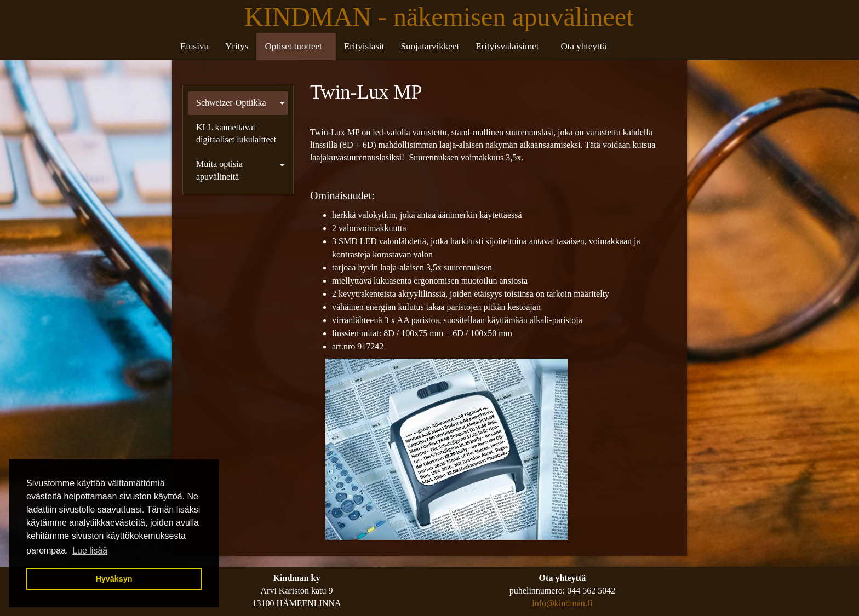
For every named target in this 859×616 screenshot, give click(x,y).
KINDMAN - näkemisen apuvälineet (442, 17)
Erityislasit (364, 46)
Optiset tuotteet (293, 46)
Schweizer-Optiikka (231, 103)
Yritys (237, 46)
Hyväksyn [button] (114, 579)
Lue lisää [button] (90, 551)
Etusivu (194, 46)
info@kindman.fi (562, 603)
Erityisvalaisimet (507, 46)
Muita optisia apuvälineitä (219, 170)
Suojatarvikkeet (430, 46)
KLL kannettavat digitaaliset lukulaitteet (236, 134)
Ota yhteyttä (583, 46)
